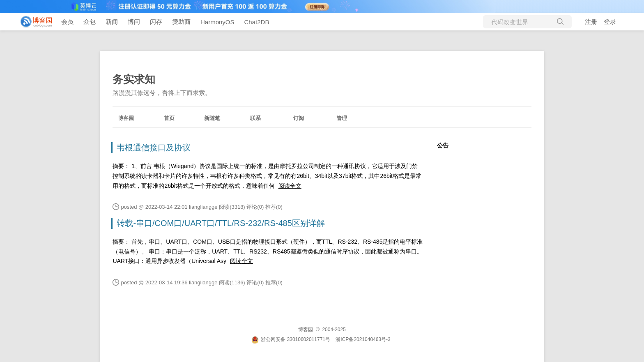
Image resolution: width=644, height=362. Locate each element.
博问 (134, 22)
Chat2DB (257, 22)
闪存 (156, 22)
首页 (169, 118)
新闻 (112, 22)
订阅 (299, 118)
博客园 (126, 118)
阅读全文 (290, 186)
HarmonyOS (217, 22)
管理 (342, 118)
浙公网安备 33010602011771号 (291, 339)
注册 (591, 22)
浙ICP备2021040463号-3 (363, 339)
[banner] (33, 22)
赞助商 (181, 22)
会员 (67, 22)
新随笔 (212, 118)
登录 (610, 22)
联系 (255, 118)
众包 (90, 22)
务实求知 (134, 79)
